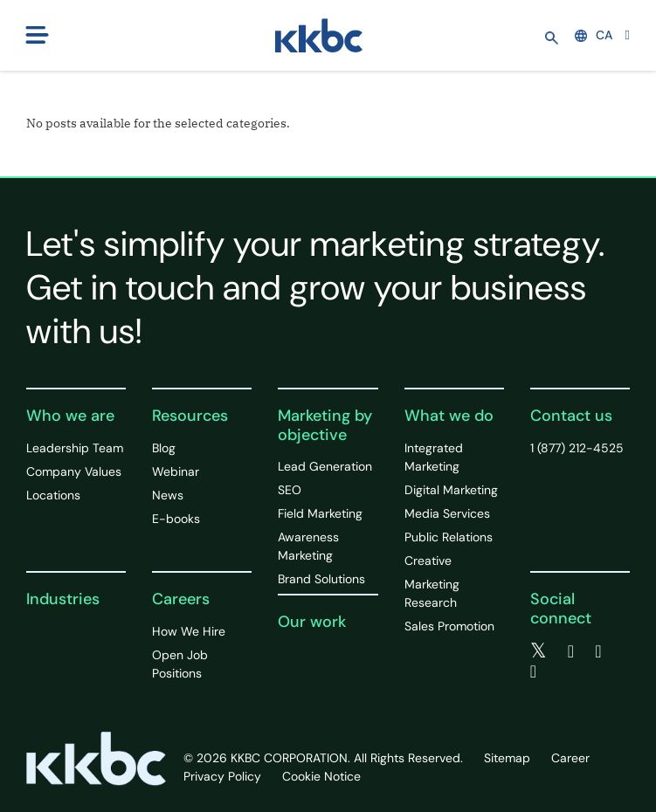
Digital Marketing (451, 490)
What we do (449, 416)
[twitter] (539, 651)
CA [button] (594, 35)
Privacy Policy (222, 776)
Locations (53, 495)
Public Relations (449, 537)
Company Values (74, 471)
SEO (290, 490)
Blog (164, 448)
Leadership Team (75, 448)
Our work (312, 622)
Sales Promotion (449, 626)
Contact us (571, 416)
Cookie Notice (321, 776)
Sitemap (507, 758)
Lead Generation (325, 466)
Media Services (447, 513)
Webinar (176, 471)
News (168, 495)
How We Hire (189, 631)
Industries (63, 599)
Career (570, 758)
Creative (428, 561)
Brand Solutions (321, 579)
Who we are (70, 416)
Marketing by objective (325, 425)
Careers (181, 599)
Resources (190, 416)
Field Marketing (320, 513)
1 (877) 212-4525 (577, 448)
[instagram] (533, 671)
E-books (176, 519)
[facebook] (571, 651)
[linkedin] (598, 651)
